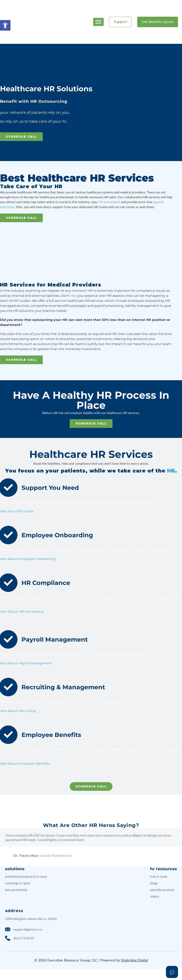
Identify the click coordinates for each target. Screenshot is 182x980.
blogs (154, 883)
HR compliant (109, 202)
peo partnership (16, 890)
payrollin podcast (162, 890)
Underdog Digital (134, 960)
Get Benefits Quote (158, 22)
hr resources (164, 869)
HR (171, 471)
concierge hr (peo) (18, 883)
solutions (15, 869)
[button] (5, 25)
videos (155, 896)
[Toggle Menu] (98, 22)
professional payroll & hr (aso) (26, 876)
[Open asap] (172, 972)
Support (121, 22)
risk (74, 296)
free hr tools (159, 876)
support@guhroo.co (24, 929)
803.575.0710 (19, 938)
